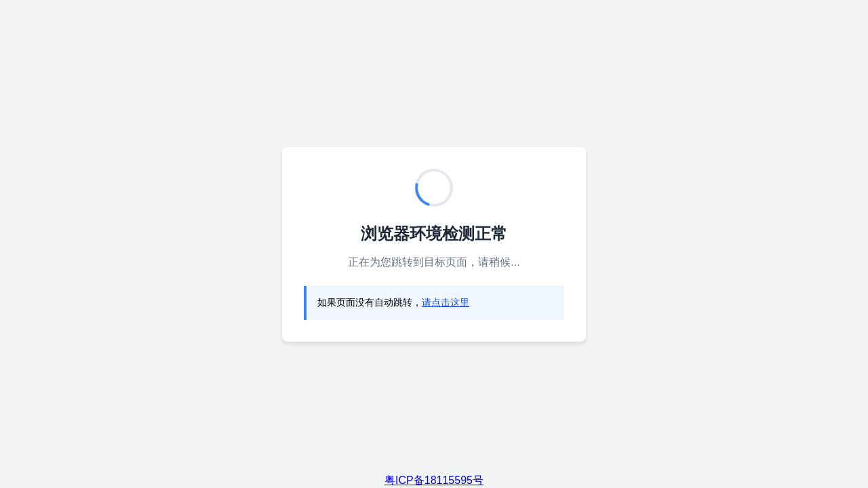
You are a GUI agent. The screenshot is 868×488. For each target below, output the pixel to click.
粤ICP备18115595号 (434, 480)
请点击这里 (446, 302)
